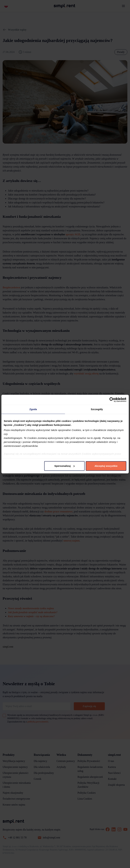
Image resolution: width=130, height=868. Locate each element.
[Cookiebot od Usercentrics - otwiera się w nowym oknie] (112, 400)
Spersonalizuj (65, 466)
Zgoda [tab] (33, 409)
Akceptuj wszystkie (106, 466)
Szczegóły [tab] (97, 409)
